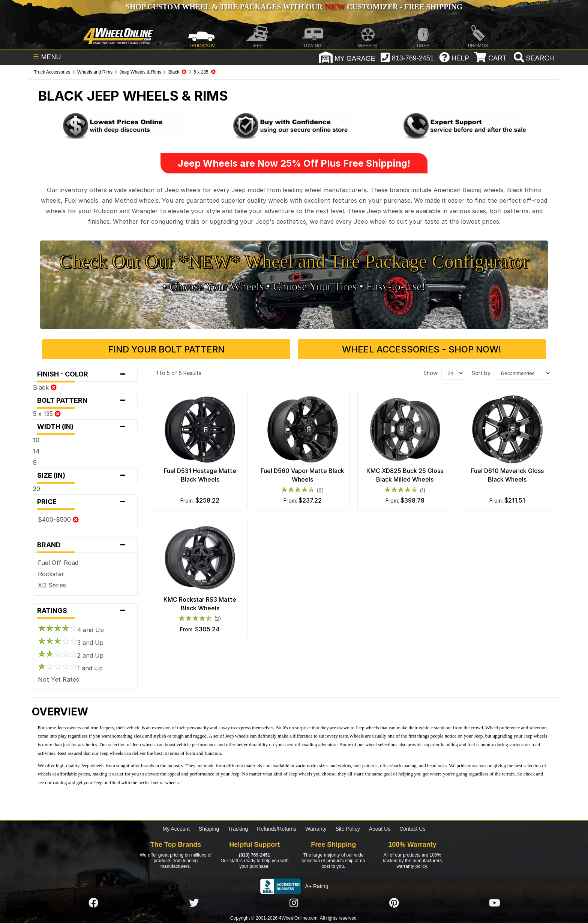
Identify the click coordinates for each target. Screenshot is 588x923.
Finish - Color (85, 374)
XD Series (52, 585)
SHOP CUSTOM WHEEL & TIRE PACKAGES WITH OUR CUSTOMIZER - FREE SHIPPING (294, 7)
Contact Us (412, 829)
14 (36, 451)
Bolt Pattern (85, 401)
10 (36, 440)
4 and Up (71, 630)
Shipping (209, 829)
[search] (533, 58)
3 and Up (71, 643)
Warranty (316, 829)
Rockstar (51, 574)
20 (37, 489)
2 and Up (71, 655)
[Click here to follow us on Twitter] (194, 903)
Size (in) (85, 476)
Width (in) (85, 427)
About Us (380, 829)
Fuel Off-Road (58, 563)
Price (85, 502)
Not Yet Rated (59, 679)
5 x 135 (47, 414)
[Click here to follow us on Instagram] (294, 903)
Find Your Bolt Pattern (166, 349)
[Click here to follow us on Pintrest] (394, 903)
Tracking (238, 829)
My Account (176, 829)
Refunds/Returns (277, 829)
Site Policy (347, 829)
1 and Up (70, 668)
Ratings (85, 611)
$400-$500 (58, 519)
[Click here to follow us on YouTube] (495, 903)
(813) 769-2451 (254, 855)
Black (45, 387)
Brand (85, 545)
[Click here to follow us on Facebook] (93, 903)
